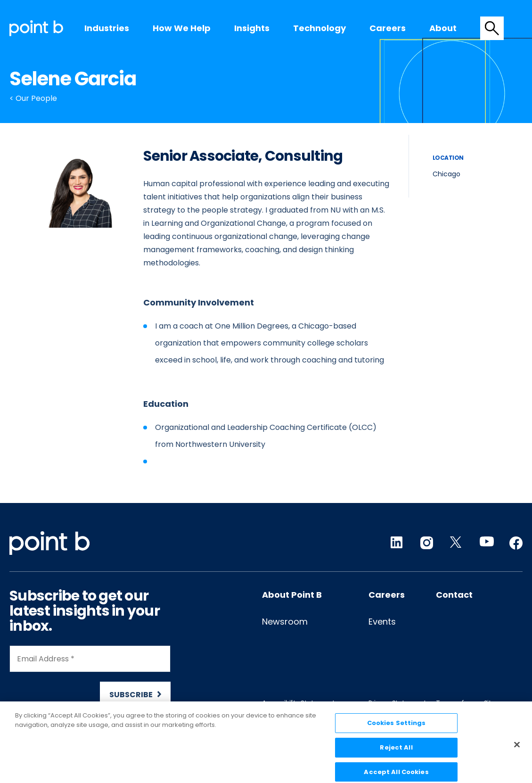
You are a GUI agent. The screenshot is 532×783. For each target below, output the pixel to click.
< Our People (33, 98)
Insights (252, 28)
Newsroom (285, 622)
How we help (182, 28)
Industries (107, 28)
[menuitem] (107, 28)
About (443, 28)
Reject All (396, 753)
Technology (319, 28)
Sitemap (497, 703)
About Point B (292, 595)
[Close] (517, 750)
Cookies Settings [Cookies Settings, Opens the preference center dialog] (397, 729)
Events (382, 622)
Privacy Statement (397, 703)
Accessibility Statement (299, 703)
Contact (454, 595)
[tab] (492, 28)
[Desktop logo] (36, 28)
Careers (388, 28)
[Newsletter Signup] (90, 676)
